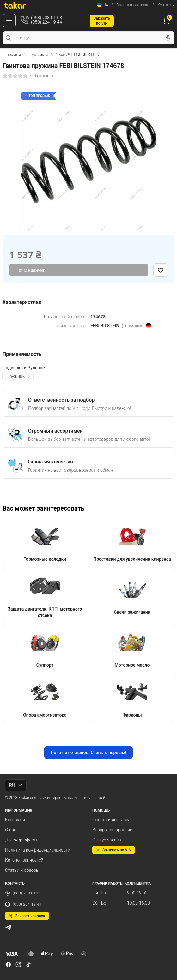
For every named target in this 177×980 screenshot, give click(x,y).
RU (16, 785)
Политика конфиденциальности (38, 850)
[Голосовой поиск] (168, 38)
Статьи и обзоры (22, 870)
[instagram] (18, 965)
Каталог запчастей (24, 860)
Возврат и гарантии (112, 830)
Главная (13, 55)
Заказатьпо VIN (102, 21)
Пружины (38, 55)
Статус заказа (107, 840)
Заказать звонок (27, 916)
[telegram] (8, 927)
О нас (11, 830)
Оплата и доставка (133, 5)
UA (103, 5)
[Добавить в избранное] (161, 270)
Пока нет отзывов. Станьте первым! (88, 753)
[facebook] (8, 965)
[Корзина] (167, 21)
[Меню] (9, 21)
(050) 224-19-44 (23, 904)
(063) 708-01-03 (23, 893)
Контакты (166, 5)
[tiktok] (28, 965)
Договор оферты (22, 840)
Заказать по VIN (114, 850)
